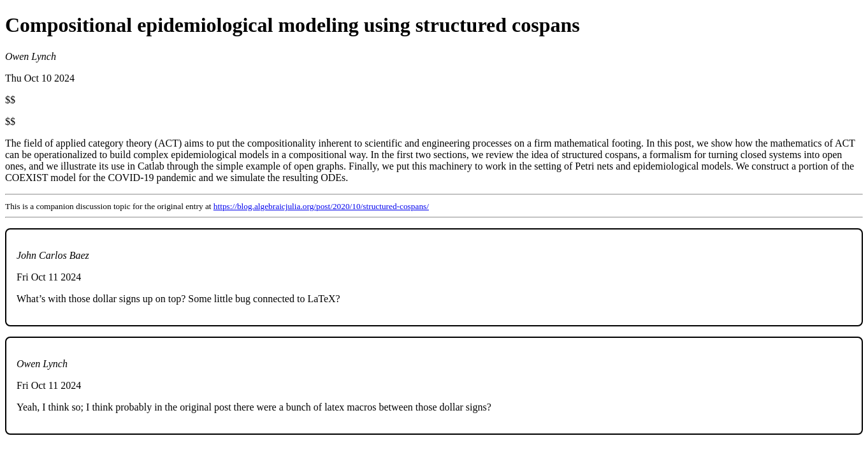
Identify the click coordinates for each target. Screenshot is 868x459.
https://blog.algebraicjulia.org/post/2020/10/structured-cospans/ (321, 206)
